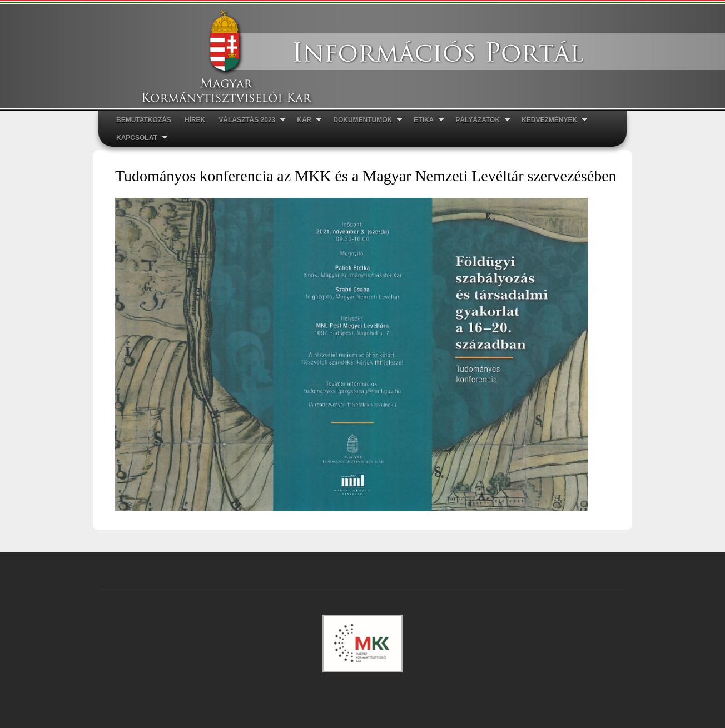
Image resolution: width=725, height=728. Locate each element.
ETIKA (425, 120)
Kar (306, 120)
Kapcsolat (138, 138)
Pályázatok (479, 120)
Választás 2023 (249, 120)
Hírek (195, 120)
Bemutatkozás (144, 120)
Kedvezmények (551, 120)
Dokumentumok (364, 120)
